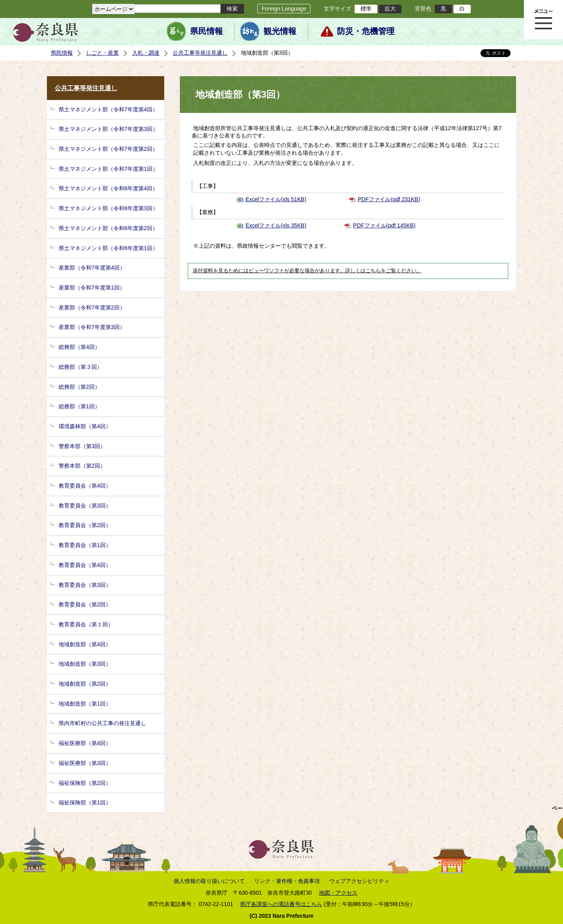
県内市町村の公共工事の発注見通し (102, 723)
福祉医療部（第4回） (85, 743)
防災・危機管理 (366, 31)
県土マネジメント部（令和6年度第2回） (108, 228)
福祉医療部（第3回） (85, 763)
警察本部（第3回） (82, 446)
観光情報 (280, 31)
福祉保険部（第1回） (85, 802)
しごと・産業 (102, 53)
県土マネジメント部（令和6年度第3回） (108, 208)
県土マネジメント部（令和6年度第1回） (108, 248)
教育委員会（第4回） (85, 486)
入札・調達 (146, 53)
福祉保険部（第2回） (85, 783)
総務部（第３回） (81, 367)
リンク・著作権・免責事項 (287, 881)
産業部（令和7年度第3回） (92, 327)
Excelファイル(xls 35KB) (276, 225)
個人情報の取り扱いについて (209, 881)
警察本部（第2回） (82, 466)
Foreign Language (284, 9)
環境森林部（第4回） (85, 426)
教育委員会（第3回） (85, 506)
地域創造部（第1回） (85, 704)
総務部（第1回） (79, 406)
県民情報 (206, 31)
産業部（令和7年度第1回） (92, 288)
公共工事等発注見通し (200, 53)
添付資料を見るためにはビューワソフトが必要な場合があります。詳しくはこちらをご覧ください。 (307, 271)
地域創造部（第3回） (85, 664)
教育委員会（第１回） (86, 624)
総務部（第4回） (79, 347)
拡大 (390, 9)
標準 (366, 9)
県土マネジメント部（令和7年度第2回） (108, 149)
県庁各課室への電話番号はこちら (281, 904)
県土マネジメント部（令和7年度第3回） (108, 129)
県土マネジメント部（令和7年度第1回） (108, 169)
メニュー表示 (543, 20)
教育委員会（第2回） (85, 525)
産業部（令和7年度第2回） (92, 307)
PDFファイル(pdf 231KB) (389, 199)
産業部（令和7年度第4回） (92, 268)
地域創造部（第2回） (85, 684)
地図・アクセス (338, 893)
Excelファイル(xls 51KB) (276, 199)
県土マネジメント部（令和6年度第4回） (108, 188)
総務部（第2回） (79, 387)
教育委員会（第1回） (85, 545)
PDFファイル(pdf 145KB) (384, 225)
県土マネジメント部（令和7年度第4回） (108, 109)
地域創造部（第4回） (85, 644)
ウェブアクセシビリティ (359, 881)
